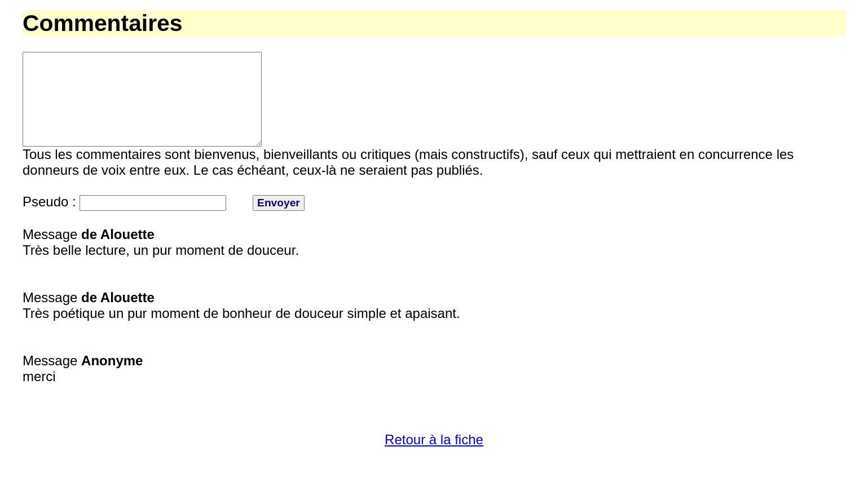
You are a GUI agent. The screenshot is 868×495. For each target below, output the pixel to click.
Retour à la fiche (434, 460)
